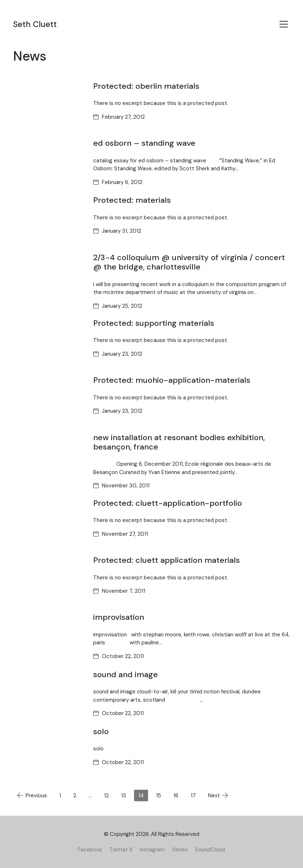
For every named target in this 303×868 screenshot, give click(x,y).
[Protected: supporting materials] (48, 343)
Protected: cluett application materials (166, 560)
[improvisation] (48, 637)
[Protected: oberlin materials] (48, 106)
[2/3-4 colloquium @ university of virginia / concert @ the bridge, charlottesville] (48, 277)
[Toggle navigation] (284, 24)
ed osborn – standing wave (144, 143)
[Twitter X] (121, 850)
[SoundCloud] (210, 850)
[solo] (48, 751)
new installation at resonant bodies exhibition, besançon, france (179, 442)
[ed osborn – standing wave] (48, 163)
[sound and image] (48, 694)
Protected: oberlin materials (146, 86)
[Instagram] (152, 850)
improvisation (119, 617)
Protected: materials (132, 200)
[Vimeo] (180, 850)
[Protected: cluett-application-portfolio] (48, 523)
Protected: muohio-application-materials (172, 380)
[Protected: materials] (48, 220)
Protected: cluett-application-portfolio (168, 503)
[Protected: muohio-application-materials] (48, 400)
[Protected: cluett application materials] (48, 580)
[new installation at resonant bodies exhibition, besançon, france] (48, 457)
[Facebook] (90, 850)
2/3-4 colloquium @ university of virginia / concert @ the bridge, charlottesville (189, 262)
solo (101, 731)
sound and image (125, 674)
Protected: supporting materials (154, 323)
